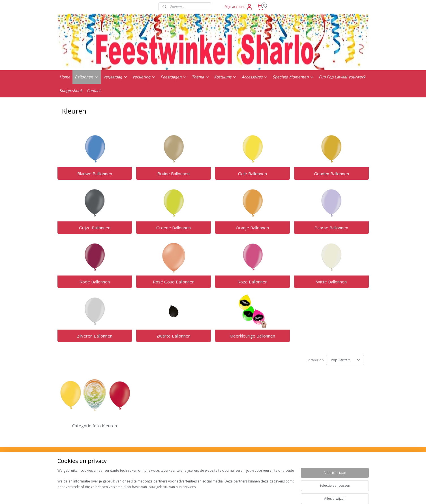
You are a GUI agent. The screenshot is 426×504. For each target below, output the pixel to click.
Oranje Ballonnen (252, 228)
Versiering (144, 77)
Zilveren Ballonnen (95, 336)
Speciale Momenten (293, 77)
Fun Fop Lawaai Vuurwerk (342, 77)
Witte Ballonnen (331, 282)
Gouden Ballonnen (331, 174)
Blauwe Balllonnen (95, 174)
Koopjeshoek (71, 90)
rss (248, 494)
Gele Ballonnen (252, 174)
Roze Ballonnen (252, 282)
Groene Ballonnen (174, 228)
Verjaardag (115, 77)
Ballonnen (87, 77)
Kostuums (225, 77)
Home (65, 77)
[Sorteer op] (345, 360)
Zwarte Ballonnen (174, 336)
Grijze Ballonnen (95, 228)
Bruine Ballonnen (174, 174)
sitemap (236, 494)
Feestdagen (174, 77)
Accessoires (255, 77)
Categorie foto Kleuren (95, 426)
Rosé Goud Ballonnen (174, 282)
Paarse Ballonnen (331, 228)
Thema (201, 77)
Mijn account (239, 7)
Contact (94, 90)
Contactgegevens (326, 473)
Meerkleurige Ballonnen (252, 336)
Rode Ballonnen (95, 282)
